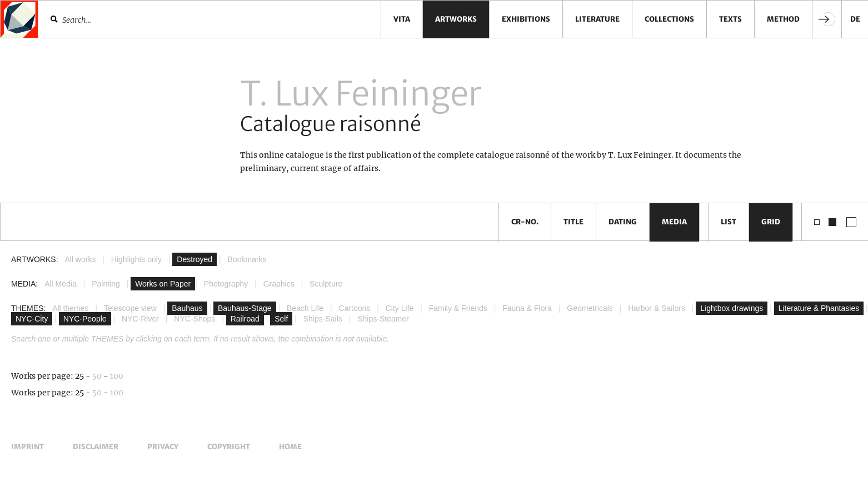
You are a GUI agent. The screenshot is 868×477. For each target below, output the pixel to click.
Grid (771, 222)
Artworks (456, 19)
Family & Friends (458, 308)
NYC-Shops (194, 319)
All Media (61, 284)
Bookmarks (247, 259)
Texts (730, 19)
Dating (623, 222)
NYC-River (140, 319)
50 (97, 376)
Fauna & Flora (527, 308)
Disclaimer (96, 447)
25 (79, 376)
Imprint (28, 447)
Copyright (229, 447)
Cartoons (355, 308)
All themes (70, 308)
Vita (402, 19)
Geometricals (590, 308)
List (729, 222)
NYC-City (32, 319)
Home (290, 447)
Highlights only (136, 259)
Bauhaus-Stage (245, 308)
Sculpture (326, 284)
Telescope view (130, 308)
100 (117, 376)
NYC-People (85, 319)
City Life (400, 308)
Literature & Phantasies (819, 308)
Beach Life (305, 308)
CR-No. (525, 222)
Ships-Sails (323, 319)
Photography (226, 284)
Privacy (163, 447)
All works (80, 259)
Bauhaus (187, 308)
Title (573, 222)
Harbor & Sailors (657, 308)
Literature (597, 19)
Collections (669, 19)
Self (281, 319)
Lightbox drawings (732, 308)
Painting (106, 284)
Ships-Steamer (383, 319)
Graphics (279, 284)
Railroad (245, 319)
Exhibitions (526, 19)
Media (674, 222)
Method (783, 19)
